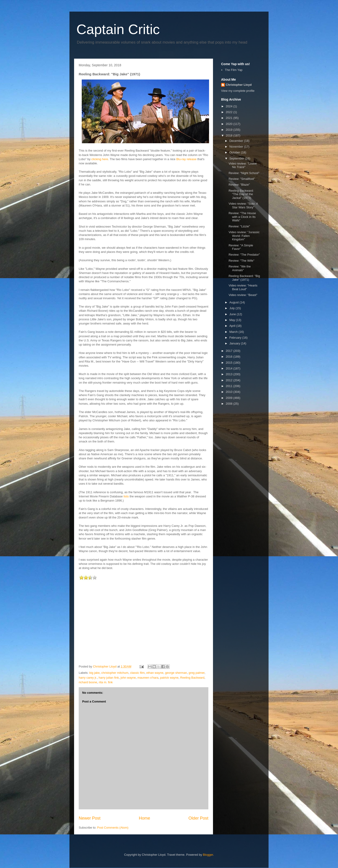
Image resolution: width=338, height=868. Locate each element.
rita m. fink (106, 682)
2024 (230, 106)
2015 (230, 363)
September (237, 158)
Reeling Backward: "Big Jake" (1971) (244, 278)
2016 (230, 357)
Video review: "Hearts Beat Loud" (243, 287)
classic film (137, 673)
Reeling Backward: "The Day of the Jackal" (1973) (241, 194)
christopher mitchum (115, 673)
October (235, 152)
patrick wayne (169, 678)
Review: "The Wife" (241, 261)
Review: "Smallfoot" (242, 179)
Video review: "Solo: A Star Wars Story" (243, 205)
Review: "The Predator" (244, 255)
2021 (230, 118)
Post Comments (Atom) (113, 828)
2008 (230, 404)
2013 (230, 374)
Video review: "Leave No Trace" (243, 165)
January (235, 343)
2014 (230, 368)
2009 (230, 398)
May (233, 320)
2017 (230, 351)
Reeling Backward (192, 678)
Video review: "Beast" (243, 295)
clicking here (100, 159)
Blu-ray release (186, 159)
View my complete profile (238, 91)
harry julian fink (109, 678)
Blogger (208, 855)
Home (145, 818)
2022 (230, 112)
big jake (95, 673)
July (233, 308)
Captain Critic (118, 29)
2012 (230, 380)
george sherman (176, 673)
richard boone (88, 682)
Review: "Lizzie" (239, 226)
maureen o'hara (148, 678)
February (236, 338)
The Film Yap (234, 70)
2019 (230, 130)
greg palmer (197, 673)
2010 (230, 392)
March (234, 332)
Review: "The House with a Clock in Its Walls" (242, 217)
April (233, 326)
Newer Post (90, 818)
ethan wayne (155, 673)
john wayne (128, 678)
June (233, 314)
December (237, 141)
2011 (230, 386)
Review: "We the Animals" (239, 268)
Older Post (198, 818)
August (235, 302)
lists (126, 496)
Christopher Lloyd (239, 85)
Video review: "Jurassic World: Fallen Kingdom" (244, 236)
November (237, 147)
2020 (230, 124)
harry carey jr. (88, 678)
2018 (230, 135)
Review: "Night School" (244, 173)
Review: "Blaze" (239, 185)
